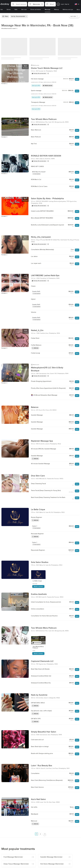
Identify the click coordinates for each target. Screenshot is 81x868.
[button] (19, 4)
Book (77, 79)
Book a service (38, 587)
